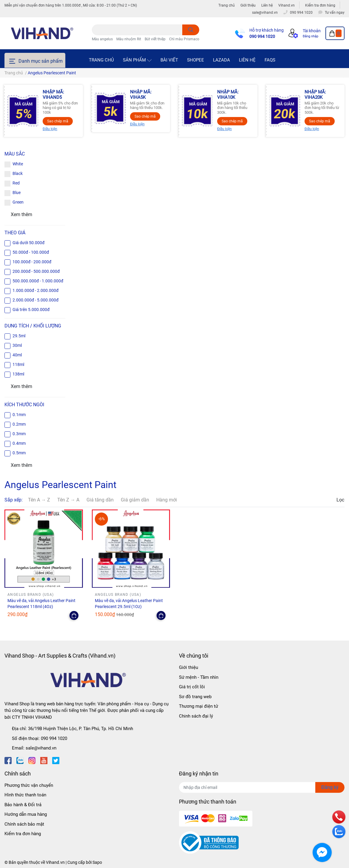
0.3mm (19, 434)
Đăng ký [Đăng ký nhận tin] (330, 787)
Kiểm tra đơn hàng (320, 5)
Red (16, 183)
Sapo (97, 862)
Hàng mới (167, 500)
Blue (17, 193)
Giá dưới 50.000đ (28, 243)
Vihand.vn (287, 5)
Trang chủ (227, 5)
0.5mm (19, 453)
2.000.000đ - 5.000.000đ (35, 300)
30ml (17, 345)
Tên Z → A (68, 500)
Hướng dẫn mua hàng (26, 814)
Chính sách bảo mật (24, 824)
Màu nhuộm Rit (129, 39)
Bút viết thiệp (155, 39)
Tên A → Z (39, 500)
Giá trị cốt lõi (192, 687)
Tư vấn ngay (335, 13)
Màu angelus (102, 39)
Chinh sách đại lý (196, 716)
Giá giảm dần (135, 500)
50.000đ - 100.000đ (31, 252)
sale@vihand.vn (41, 748)
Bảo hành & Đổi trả (23, 805)
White (18, 164)
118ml (18, 364)
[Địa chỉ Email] (262, 787)
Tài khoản (312, 31)
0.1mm (19, 415)
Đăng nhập (311, 36)
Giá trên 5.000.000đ (31, 310)
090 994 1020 (262, 36)
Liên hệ (267, 5)
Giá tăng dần (100, 500)
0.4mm (19, 443)
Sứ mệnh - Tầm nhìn (199, 677)
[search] (191, 30)
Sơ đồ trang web (195, 697)
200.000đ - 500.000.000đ (36, 271)
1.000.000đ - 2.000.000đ (35, 290)
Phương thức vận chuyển (29, 785)
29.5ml (19, 336)
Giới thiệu (248, 5)
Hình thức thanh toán (25, 795)
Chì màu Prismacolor (186, 39)
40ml (17, 355)
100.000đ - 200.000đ (32, 262)
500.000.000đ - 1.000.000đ (38, 281)
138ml (18, 374)
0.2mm (19, 424)
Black (18, 173)
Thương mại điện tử (199, 706)
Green (18, 202)
